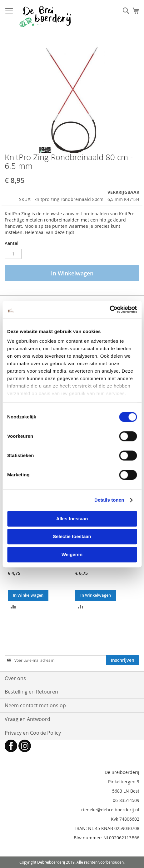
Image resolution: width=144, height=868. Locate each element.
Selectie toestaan (72, 536)
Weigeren (72, 554)
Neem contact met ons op (35, 705)
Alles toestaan (72, 519)
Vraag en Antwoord (27, 719)
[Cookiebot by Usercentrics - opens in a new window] (109, 309)
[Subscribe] (123, 660)
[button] (13, 606)
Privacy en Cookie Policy (33, 733)
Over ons (15, 678)
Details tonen (109, 500)
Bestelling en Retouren (31, 692)
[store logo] (45, 17)
